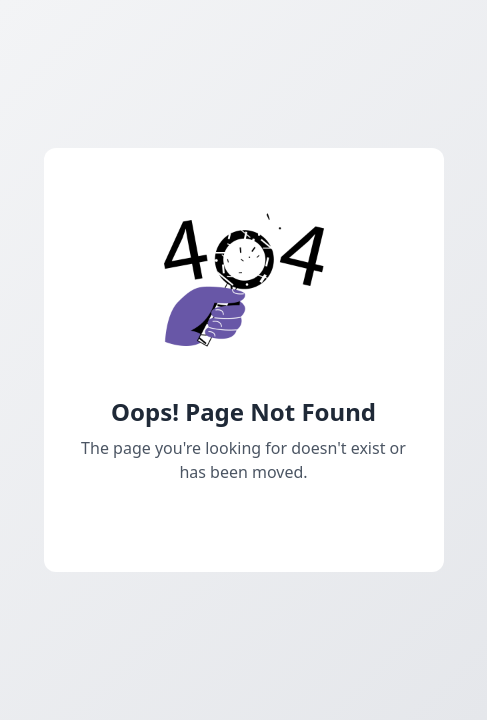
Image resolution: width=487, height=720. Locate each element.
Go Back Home (243, 520)
